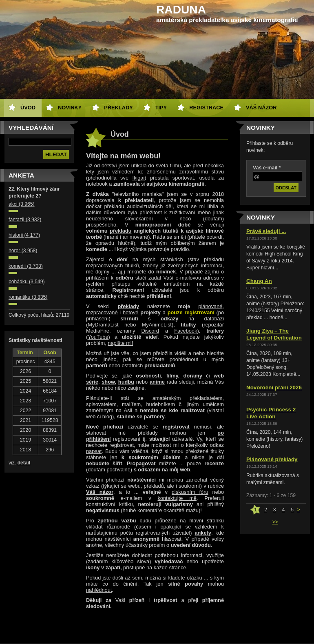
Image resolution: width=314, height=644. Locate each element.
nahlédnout (99, 590)
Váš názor (261, 108)
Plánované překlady (272, 459)
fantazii (25, 220)
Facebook (186, 331)
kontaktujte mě (177, 498)
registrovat (176, 427)
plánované (210, 306)
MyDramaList (103, 325)
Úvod (28, 108)
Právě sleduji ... (266, 231)
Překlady (118, 108)
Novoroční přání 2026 (274, 388)
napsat (94, 451)
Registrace (206, 108)
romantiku (28, 297)
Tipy (161, 108)
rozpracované (102, 312)
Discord (150, 331)
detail (24, 463)
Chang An (259, 281)
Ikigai (138, 178)
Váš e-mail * (267, 168)
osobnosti (148, 376)
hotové (130, 312)
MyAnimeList (157, 325)
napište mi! (120, 343)
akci (22, 204)
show (108, 382)
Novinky (70, 108)
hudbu (126, 382)
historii (24, 235)
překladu (121, 231)
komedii (26, 266)
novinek (166, 272)
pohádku (27, 282)
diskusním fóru (190, 492)
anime (157, 382)
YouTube (98, 337)
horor (23, 251)
